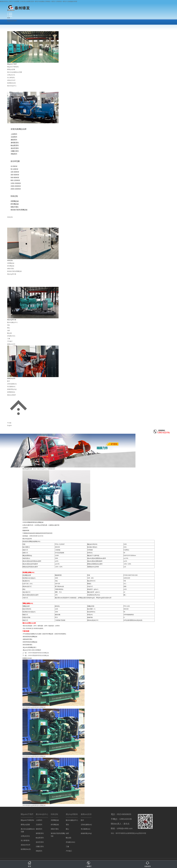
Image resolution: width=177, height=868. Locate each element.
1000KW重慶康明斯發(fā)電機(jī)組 (38, 655)
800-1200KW (15, 180)
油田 (9, 330)
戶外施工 (10, 341)
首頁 (9, 18)
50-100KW (14, 169)
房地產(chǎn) (11, 336)
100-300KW (15, 172)
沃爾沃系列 (15, 151)
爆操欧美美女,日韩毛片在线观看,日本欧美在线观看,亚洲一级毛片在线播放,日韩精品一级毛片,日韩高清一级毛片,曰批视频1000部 (39, 1)
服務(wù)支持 (11, 344)
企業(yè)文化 (11, 75)
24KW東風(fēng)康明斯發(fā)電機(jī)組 (34, 805)
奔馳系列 (14, 154)
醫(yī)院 (10, 333)
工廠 (9, 339)
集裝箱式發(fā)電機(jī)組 (19, 210)
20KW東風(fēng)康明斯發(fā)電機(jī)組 (34, 756)
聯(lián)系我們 (11, 395)
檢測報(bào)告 (12, 83)
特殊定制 (14, 196)
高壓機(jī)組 (15, 201)
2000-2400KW (16, 189)
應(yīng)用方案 (12, 274)
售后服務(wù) (11, 387)
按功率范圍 (15, 161)
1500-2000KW (16, 186)
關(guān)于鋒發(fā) (13, 67)
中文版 (9, 423)
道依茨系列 (15, 148)
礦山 (9, 328)
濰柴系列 (14, 140)
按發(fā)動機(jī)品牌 (19, 129)
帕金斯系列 (15, 145)
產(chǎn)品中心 (12, 86)
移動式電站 (15, 207)
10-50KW (14, 166)
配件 (9, 381)
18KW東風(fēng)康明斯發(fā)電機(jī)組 (34, 707)
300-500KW (15, 175)
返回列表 (41, 536)
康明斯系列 (15, 143)
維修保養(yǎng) (12, 389)
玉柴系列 (14, 137)
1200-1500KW (16, 183)
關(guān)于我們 (12, 21)
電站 (9, 325)
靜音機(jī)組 (15, 204)
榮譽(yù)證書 (11, 69)
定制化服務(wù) (12, 384)
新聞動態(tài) (11, 392)
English (9, 426)
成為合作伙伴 (11, 80)
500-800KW (15, 178)
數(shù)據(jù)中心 (12, 322)
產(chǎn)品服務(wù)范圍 (15, 72)
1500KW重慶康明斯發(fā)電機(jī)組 (38, 653)
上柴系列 (14, 134)
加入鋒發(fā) (11, 78)
